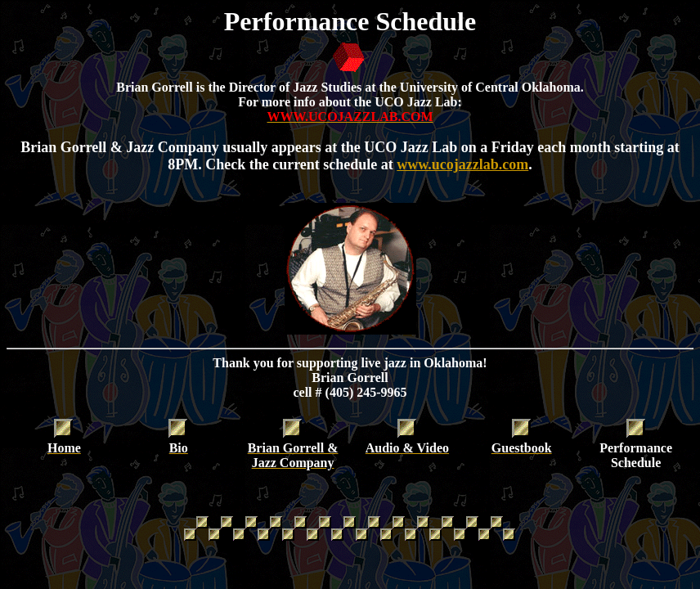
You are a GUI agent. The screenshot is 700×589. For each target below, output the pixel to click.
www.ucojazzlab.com (462, 164)
